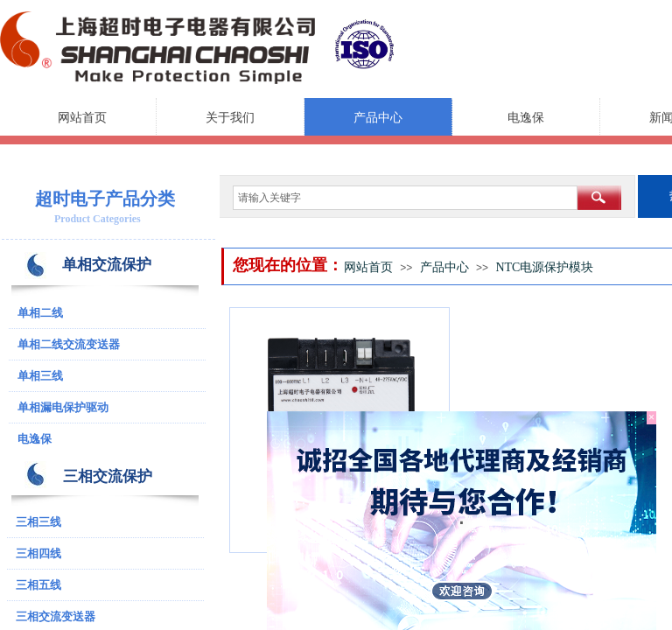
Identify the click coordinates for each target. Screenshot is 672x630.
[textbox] (405, 198)
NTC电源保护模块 (544, 267)
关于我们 (230, 118)
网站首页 (82, 118)
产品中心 (378, 118)
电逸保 (526, 118)
